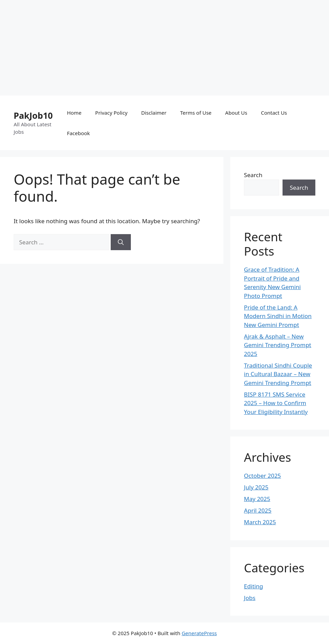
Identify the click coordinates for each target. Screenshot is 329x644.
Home (74, 113)
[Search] (121, 242)
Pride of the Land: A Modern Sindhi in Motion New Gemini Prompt (278, 316)
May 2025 (257, 499)
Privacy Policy (112, 113)
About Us (236, 113)
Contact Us (274, 113)
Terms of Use (196, 113)
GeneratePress (199, 633)
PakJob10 (33, 115)
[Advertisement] (162, 48)
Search (253, 175)
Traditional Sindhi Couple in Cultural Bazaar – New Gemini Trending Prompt (278, 374)
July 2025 (256, 487)
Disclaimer (154, 113)
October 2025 (262, 476)
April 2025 (258, 510)
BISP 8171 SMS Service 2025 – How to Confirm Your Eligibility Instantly (276, 403)
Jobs (250, 598)
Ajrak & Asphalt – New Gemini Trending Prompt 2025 (278, 345)
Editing (253, 586)
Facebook (78, 133)
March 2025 (260, 522)
